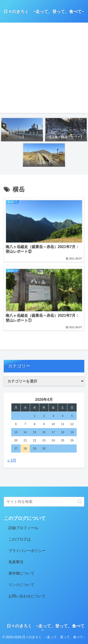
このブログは (20, 539)
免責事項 (16, 562)
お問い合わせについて (27, 596)
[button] (80, 502)
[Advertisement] (44, 69)
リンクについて (21, 585)
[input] (44, 502)
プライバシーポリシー (27, 551)
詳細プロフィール (23, 528)
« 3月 (12, 460)
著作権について (21, 573)
